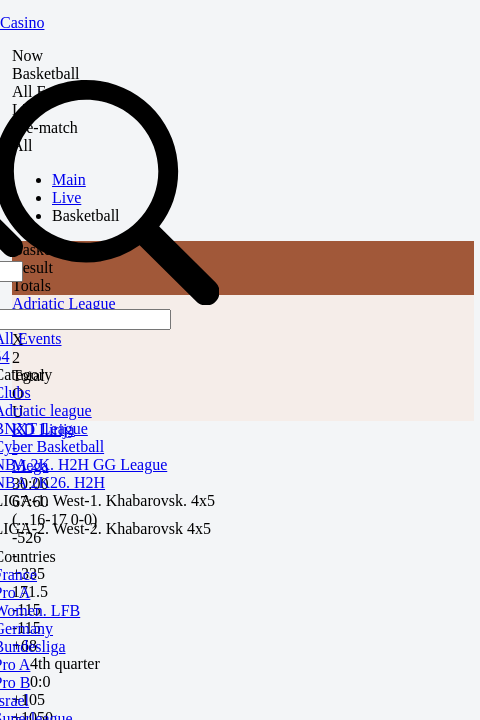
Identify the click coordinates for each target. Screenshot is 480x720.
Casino (22, 22)
